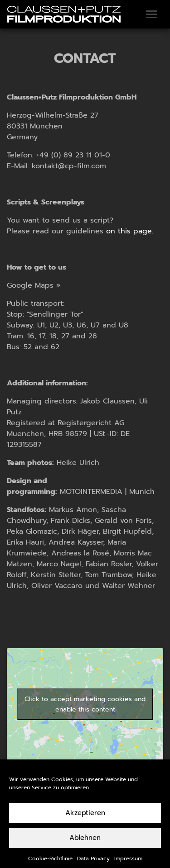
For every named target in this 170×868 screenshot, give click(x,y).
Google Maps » (34, 285)
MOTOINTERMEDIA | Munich (107, 492)
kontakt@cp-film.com (69, 166)
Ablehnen (85, 846)
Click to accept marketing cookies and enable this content (85, 704)
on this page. (130, 231)
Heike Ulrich (78, 463)
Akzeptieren (85, 821)
